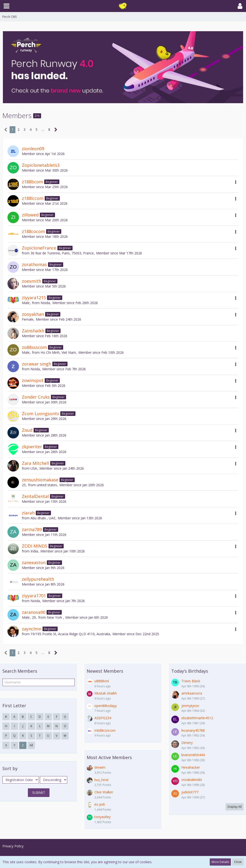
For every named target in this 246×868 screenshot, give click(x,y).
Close (238, 862)
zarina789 (32, 529)
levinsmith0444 (193, 755)
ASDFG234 (103, 718)
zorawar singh (37, 364)
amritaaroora (192, 693)
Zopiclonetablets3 (41, 165)
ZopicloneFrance (39, 248)
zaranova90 (34, 612)
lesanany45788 (193, 730)
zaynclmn (32, 629)
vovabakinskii (192, 780)
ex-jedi (100, 804)
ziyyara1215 (34, 298)
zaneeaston (34, 563)
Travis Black (191, 681)
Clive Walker (104, 792)
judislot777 (190, 792)
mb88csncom (105, 730)
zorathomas (34, 264)
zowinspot (33, 380)
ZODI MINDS (35, 546)
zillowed (30, 215)
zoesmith (31, 281)
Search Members (20, 671)
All (31, 745)
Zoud (27, 430)
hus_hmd (101, 780)
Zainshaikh (33, 331)
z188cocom (33, 231)
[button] (6, 6)
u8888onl (102, 681)
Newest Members (105, 671)
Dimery (187, 743)
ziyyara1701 (34, 596)
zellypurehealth (38, 579)
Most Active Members (109, 757)
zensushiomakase (40, 480)
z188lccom (33, 198)
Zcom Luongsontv (40, 413)
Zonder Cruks (36, 397)
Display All (235, 807)
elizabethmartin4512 (197, 718)
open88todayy (106, 706)
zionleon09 (33, 149)
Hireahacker (191, 767)
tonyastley (102, 817)
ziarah (28, 513)
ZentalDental (35, 496)
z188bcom (32, 182)
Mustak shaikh (106, 693)
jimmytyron (190, 706)
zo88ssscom (34, 347)
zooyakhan (33, 314)
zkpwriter (32, 447)
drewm (100, 767)
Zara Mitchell (35, 463)
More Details (220, 862)
